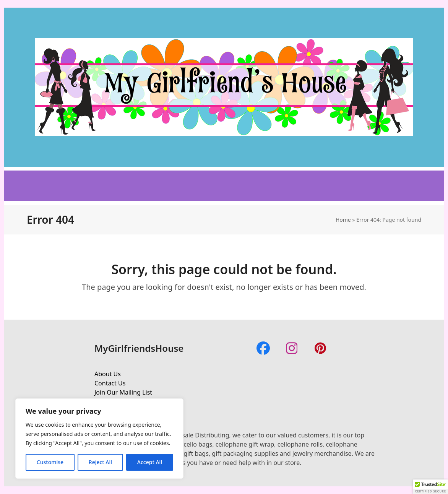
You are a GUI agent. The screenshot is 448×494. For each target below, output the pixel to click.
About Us (108, 374)
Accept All (150, 462)
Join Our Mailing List (123, 392)
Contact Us (110, 383)
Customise (50, 462)
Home (343, 220)
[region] (99, 439)
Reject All (100, 462)
